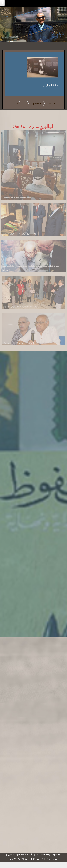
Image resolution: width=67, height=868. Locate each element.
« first (52, 103)
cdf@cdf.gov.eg (53, 855)
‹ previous (38, 103)
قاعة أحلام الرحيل (51, 85)
